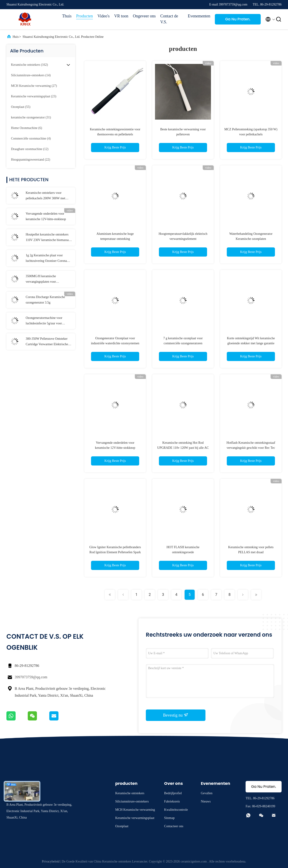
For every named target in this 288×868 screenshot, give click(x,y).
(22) (31, 160)
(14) (31, 75)
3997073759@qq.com (31, 677)
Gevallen (207, 793)
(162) (29, 65)
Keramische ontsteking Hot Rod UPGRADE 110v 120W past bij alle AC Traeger (183, 448)
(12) (30, 149)
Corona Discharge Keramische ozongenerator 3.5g (45, 300)
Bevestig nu (176, 715)
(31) (31, 117)
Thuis (67, 16)
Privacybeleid (51, 861)
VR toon (121, 16)
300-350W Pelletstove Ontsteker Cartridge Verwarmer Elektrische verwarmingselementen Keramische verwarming (49, 342)
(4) (31, 138)
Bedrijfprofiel (173, 793)
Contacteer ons (174, 826)
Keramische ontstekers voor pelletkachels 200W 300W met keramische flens (46, 196)
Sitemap (169, 818)
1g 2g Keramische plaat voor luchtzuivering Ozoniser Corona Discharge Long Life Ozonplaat (46, 259)
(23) (34, 96)
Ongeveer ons (144, 16)
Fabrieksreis (172, 801)
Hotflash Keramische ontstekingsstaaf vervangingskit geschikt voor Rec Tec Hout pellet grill (251, 448)
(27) (34, 86)
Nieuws (206, 801)
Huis (16, 37)
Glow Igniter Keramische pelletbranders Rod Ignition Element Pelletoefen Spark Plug (115, 552)
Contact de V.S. (169, 19)
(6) (26, 128)
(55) (21, 107)
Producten (84, 16)
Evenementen (199, 16)
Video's (104, 16)
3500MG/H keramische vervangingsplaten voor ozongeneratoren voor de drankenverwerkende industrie (45, 279)
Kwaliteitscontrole (176, 810)
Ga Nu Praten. (238, 19)
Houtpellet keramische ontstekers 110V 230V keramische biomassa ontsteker (47, 238)
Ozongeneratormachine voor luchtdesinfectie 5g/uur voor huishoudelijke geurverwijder (44, 321)
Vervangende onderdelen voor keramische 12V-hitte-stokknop (46, 216)
